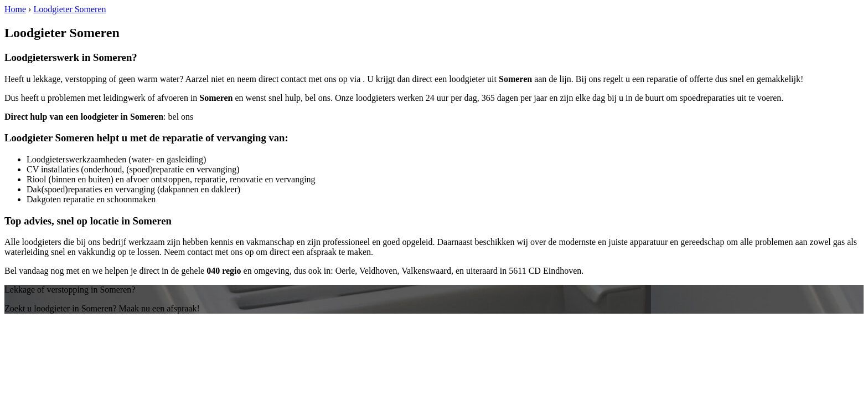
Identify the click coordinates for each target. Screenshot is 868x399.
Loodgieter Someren (69, 9)
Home (15, 9)
